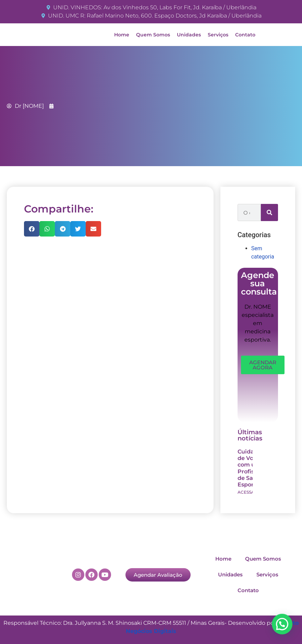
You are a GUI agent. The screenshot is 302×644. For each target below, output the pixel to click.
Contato (245, 35)
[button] (32, 229)
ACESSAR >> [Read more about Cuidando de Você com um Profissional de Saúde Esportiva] (250, 492)
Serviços (218, 35)
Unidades (189, 35)
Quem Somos (153, 35)
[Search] (269, 212)
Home (122, 35)
